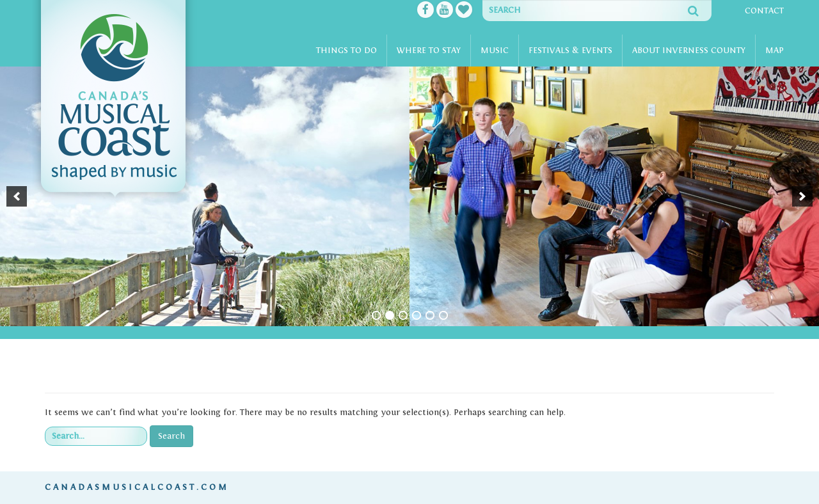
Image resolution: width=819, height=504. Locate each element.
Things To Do (346, 51)
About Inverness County (689, 51)
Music (495, 51)
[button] (17, 196)
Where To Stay (429, 51)
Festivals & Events (570, 51)
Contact (764, 11)
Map (775, 51)
